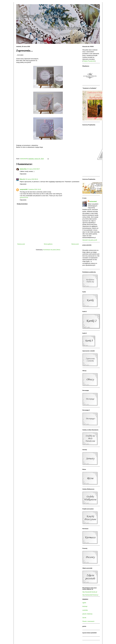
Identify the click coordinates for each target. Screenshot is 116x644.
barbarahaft (93, 201)
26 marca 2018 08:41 (32, 179)
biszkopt (85, 606)
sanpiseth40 (24, 189)
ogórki (84, 603)
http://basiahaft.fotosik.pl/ (90, 592)
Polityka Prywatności (89, 61)
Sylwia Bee (23, 169)
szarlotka (85, 610)
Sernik (84, 618)
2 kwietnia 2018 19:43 (34, 189)
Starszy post (75, 244)
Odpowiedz (23, 174)
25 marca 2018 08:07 (33, 169)
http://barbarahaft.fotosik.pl (90, 595)
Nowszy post (21, 244)
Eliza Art (22, 179)
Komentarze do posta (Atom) (52, 250)
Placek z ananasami (88, 621)
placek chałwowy (87, 614)
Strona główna (48, 244)
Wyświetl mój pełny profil (90, 240)
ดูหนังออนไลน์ (24, 197)
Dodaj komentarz (22, 204)
